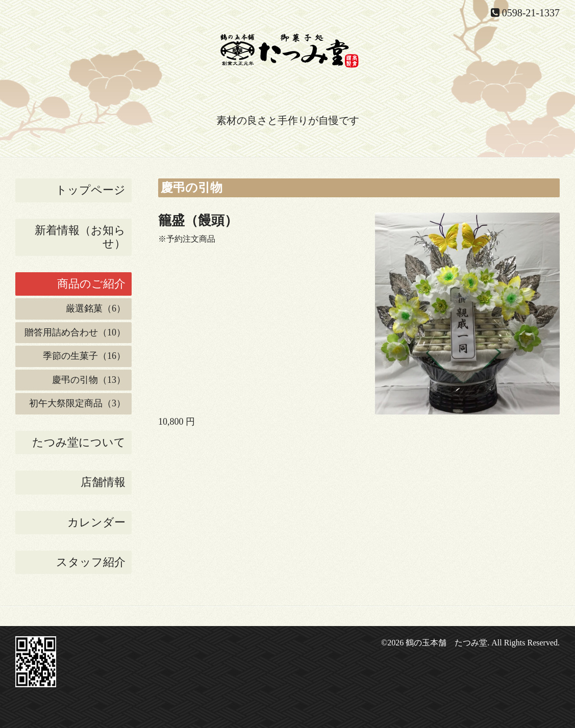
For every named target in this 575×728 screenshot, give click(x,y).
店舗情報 (103, 482)
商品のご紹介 (91, 284)
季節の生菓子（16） (84, 356)
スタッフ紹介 (91, 562)
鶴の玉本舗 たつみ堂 (446, 643)
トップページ (91, 190)
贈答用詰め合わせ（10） (75, 332)
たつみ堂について (79, 442)
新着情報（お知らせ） (80, 237)
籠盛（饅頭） (198, 220)
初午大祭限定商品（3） (77, 403)
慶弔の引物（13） (89, 380)
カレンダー (96, 522)
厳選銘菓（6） (96, 308)
